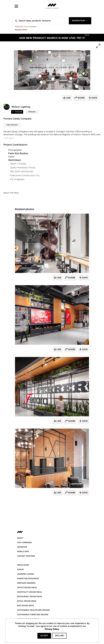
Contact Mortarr (26, 556)
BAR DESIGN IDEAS (26, 606)
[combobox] (80, 21)
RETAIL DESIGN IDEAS (27, 601)
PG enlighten (17, 179)
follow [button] (18, 112)
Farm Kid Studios (18, 154)
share (81, 98)
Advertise (22, 547)
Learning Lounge (26, 574)
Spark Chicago (18, 164)
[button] (16, 6)
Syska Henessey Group (23, 168)
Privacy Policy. (52, 629)
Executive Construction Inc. (25, 175)
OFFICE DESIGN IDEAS (27, 588)
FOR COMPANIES (24, 543)
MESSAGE (32, 112)
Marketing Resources (28, 579)
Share (71, 278)
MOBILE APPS (23, 552)
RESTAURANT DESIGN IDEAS (30, 597)
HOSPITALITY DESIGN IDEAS (29, 592)
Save (85, 278)
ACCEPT (44, 636)
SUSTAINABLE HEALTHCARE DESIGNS (33, 610)
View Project (12, 125)
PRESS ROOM (23, 565)
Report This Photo (11, 193)
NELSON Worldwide (22, 171)
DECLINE (59, 636)
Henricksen (15, 160)
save (94, 98)
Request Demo (21, 30)
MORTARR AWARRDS (26, 583)
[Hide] (87, 35)
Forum (20, 570)
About (20, 538)
